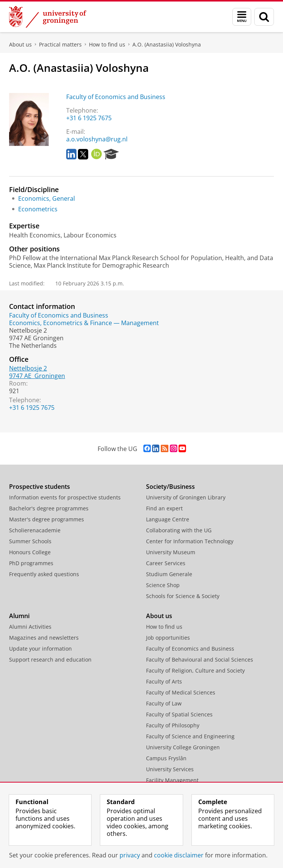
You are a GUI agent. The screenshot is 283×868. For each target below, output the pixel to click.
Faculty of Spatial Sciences (179, 714)
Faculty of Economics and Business (116, 97)
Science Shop (163, 585)
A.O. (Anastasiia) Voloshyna (167, 44)
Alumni (19, 616)
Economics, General (47, 198)
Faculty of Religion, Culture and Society (195, 670)
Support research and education (50, 660)
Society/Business (170, 487)
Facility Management (172, 780)
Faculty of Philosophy (173, 725)
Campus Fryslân (166, 758)
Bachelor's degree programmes (49, 508)
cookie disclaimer (179, 855)
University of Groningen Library (186, 497)
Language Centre (168, 519)
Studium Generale (169, 574)
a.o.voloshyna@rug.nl (97, 139)
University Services (170, 769)
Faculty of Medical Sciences (181, 692)
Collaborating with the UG (179, 530)
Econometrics (38, 209)
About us (20, 44)
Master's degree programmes (47, 519)
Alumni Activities (30, 627)
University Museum (171, 552)
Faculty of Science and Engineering (190, 736)
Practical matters (60, 44)
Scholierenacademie (35, 530)
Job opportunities (168, 638)
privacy (130, 855)
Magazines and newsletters (44, 638)
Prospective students (40, 487)
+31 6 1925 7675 (89, 118)
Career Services (166, 563)
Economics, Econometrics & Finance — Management (84, 323)
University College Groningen (183, 747)
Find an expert (164, 508)
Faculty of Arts (164, 681)
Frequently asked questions (44, 574)
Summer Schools (30, 541)
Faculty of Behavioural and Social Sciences (200, 660)
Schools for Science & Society (183, 596)
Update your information (40, 649)
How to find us (107, 44)
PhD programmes (31, 563)
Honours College (30, 552)
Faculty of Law (164, 703)
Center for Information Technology (190, 541)
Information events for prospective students (65, 497)
